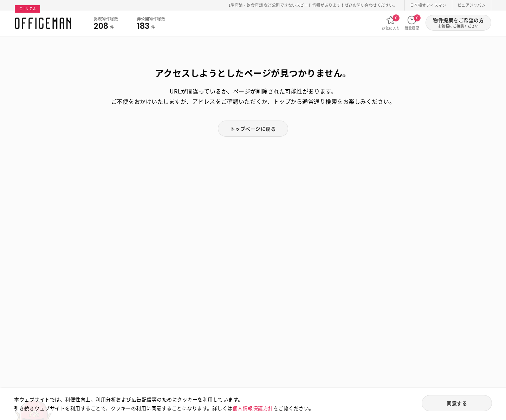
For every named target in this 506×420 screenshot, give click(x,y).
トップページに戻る (253, 129)
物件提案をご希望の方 (458, 23)
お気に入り (391, 23)
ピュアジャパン (472, 5)
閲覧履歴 (412, 23)
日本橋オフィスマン (428, 5)
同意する (457, 403)
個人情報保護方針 (253, 408)
